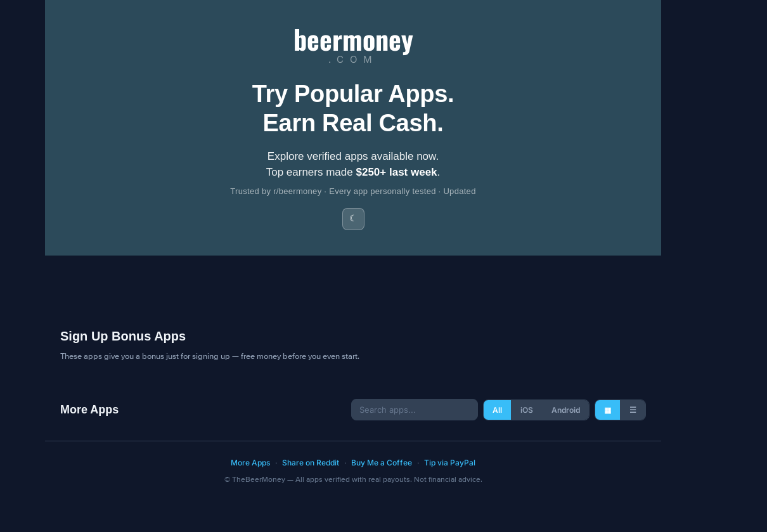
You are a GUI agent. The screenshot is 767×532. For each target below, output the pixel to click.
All (497, 410)
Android (566, 410)
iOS (527, 410)
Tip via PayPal (450, 463)
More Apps (250, 463)
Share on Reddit (311, 463)
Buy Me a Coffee (382, 463)
